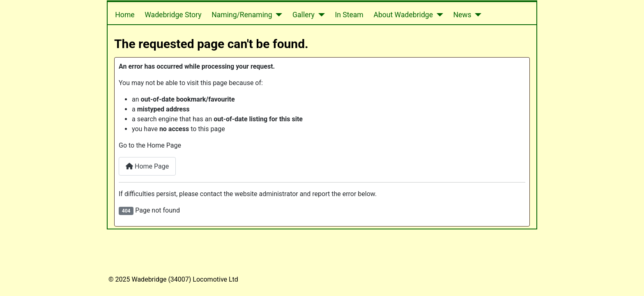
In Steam (349, 15)
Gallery (304, 15)
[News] (477, 15)
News (462, 15)
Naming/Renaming (242, 15)
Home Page (147, 166)
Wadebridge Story (173, 15)
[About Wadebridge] (438, 15)
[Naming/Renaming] (277, 15)
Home (125, 15)
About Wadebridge (403, 15)
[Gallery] (320, 15)
